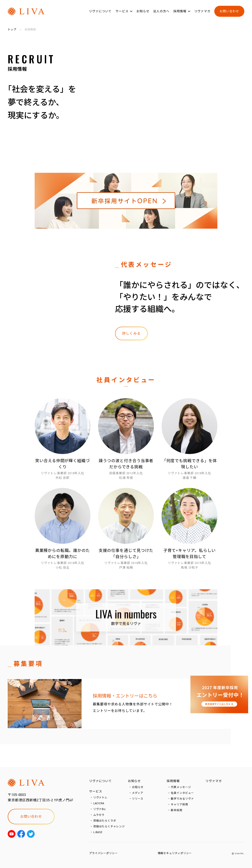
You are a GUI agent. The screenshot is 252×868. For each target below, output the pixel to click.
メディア (138, 793)
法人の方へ (161, 11)
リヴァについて (100, 11)
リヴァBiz (99, 809)
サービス (122, 11)
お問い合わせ (229, 11)
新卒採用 (177, 810)
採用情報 (180, 11)
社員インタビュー (182, 793)
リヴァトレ (101, 798)
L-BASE (98, 832)
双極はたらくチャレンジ (109, 826)
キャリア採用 (179, 805)
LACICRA (99, 803)
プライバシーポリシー (103, 853)
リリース (138, 799)
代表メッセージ (181, 787)
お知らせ (143, 11)
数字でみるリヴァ (182, 799)
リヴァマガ (202, 11)
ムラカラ (99, 815)
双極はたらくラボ (105, 821)
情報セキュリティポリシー (175, 853)
